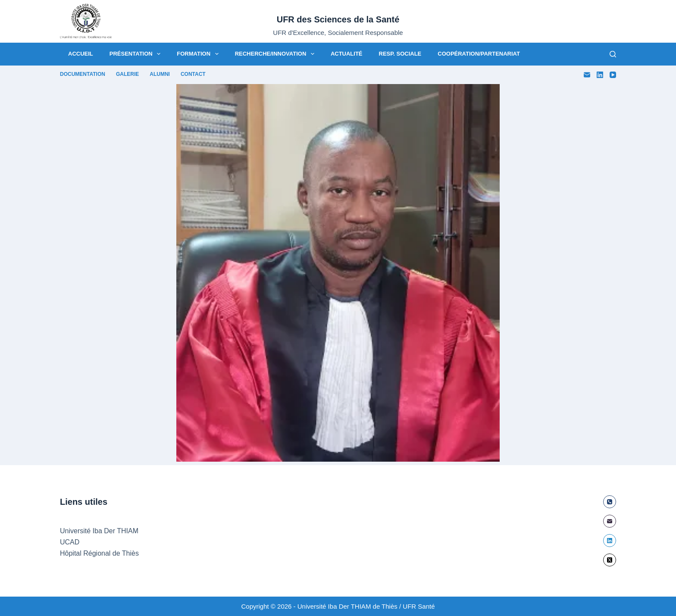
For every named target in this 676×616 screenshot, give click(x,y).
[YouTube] (613, 75)
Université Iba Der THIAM (99, 531)
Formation (199, 54)
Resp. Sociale (400, 54)
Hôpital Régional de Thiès (99, 553)
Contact (193, 74)
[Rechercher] (613, 54)
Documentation (83, 74)
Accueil (81, 54)
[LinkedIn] (600, 75)
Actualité (347, 54)
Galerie (127, 74)
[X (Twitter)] (610, 560)
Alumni (160, 74)
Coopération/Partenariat (479, 54)
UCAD (70, 542)
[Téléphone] (610, 502)
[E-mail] (587, 75)
